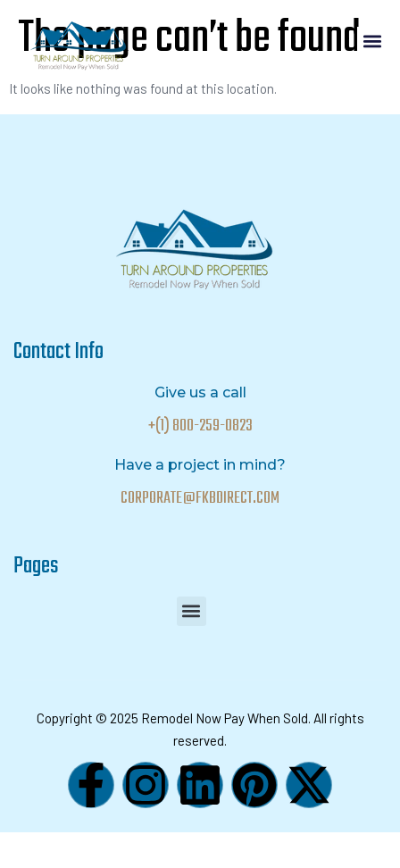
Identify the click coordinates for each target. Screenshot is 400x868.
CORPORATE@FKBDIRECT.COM (200, 499)
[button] (372, 42)
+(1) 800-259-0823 (200, 426)
